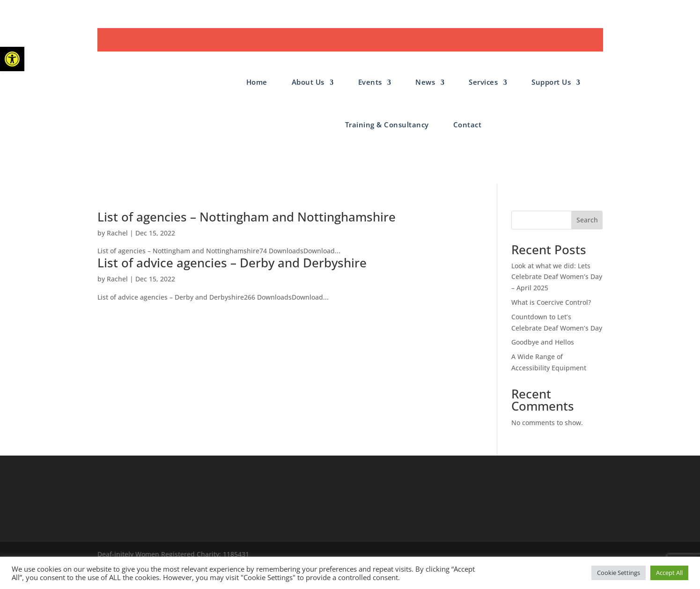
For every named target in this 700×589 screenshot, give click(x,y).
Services (483, 82)
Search (587, 220)
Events (370, 82)
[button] (12, 59)
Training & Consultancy (387, 125)
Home (257, 82)
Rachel (117, 233)
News (425, 82)
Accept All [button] (669, 573)
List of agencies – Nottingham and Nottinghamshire (247, 217)
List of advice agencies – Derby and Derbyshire (232, 263)
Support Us (551, 82)
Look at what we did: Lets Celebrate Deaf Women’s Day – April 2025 (557, 277)
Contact (468, 125)
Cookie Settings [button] (619, 573)
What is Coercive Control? (551, 302)
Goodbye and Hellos (543, 342)
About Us (308, 82)
